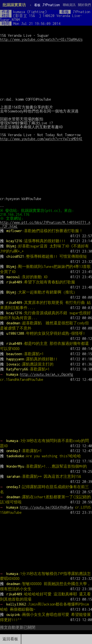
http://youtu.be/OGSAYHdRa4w (47, 507)
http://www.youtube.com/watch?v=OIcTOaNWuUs (41, 39)
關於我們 (84, 5)
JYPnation (47, 5)
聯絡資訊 (69, 5)
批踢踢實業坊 (14, 5)
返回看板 (10, 639)
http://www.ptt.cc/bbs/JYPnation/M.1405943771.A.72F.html (45, 224)
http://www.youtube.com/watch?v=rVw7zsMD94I (41, 139)
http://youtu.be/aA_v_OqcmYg (47, 374)
